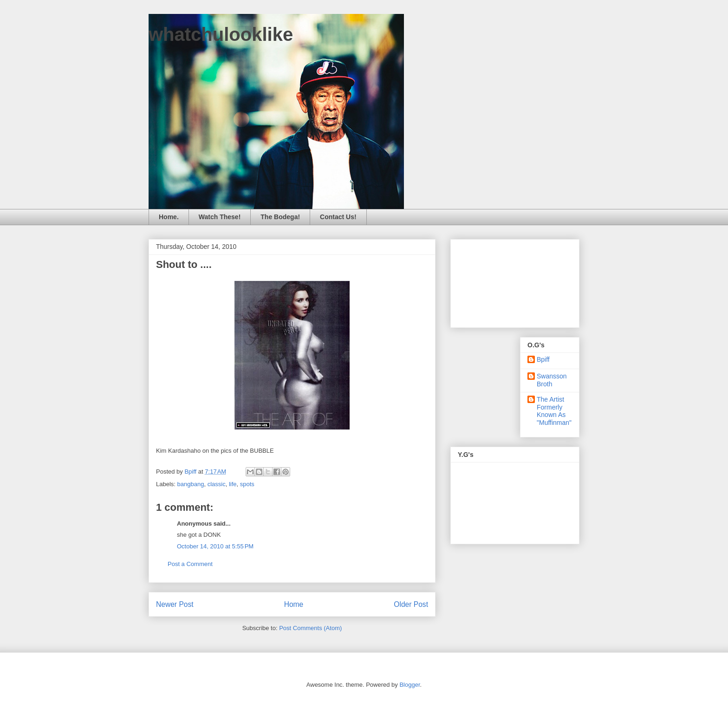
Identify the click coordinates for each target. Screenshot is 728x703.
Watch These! (220, 217)
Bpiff (543, 359)
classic (217, 484)
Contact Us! (338, 217)
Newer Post (175, 604)
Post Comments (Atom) (310, 628)
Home (294, 604)
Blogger (409, 685)
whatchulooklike (221, 34)
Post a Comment (190, 564)
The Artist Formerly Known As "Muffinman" (554, 411)
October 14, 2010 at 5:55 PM (215, 546)
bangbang (191, 484)
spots (247, 484)
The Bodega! (280, 217)
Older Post (411, 604)
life (233, 484)
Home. (169, 217)
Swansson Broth (552, 380)
